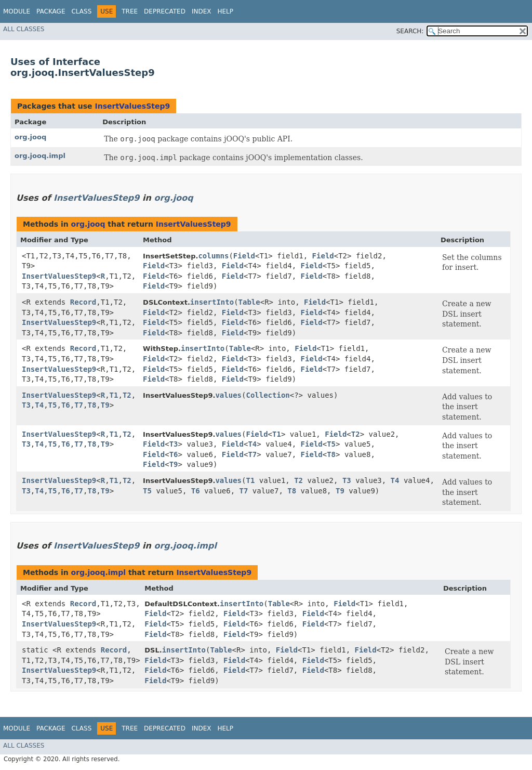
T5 (53, 405)
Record (83, 302)
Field (244, 256)
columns (213, 256)
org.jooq (30, 137)
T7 (79, 405)
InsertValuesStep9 (132, 106)
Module (17, 11)
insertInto (212, 302)
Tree (130, 11)
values (228, 395)
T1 (114, 395)
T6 (66, 405)
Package (51, 11)
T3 (26, 405)
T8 (92, 405)
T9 (105, 405)
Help (225, 11)
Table (249, 302)
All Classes (24, 29)
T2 (127, 395)
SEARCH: (410, 31)
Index (202, 11)
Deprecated (165, 11)
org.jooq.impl (40, 156)
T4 (39, 405)
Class (81, 11)
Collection (268, 395)
